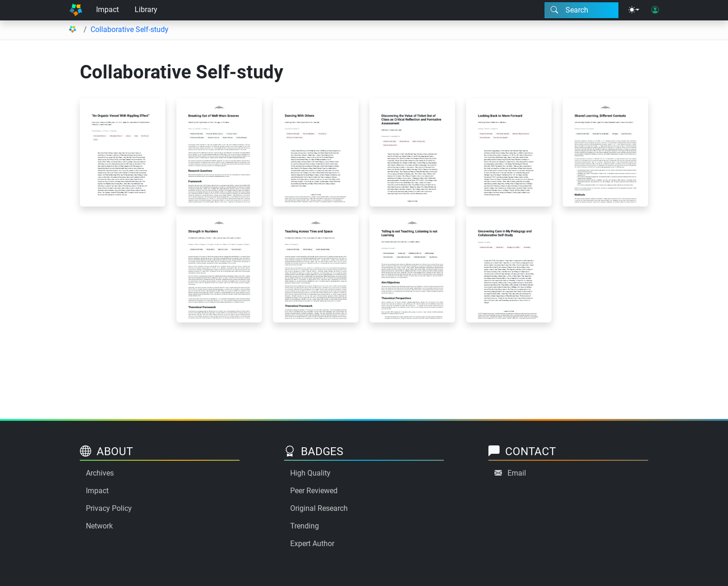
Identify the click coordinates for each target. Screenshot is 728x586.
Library (146, 10)
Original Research (319, 508)
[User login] (655, 10)
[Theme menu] (634, 10)
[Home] (76, 10)
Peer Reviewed (314, 491)
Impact (107, 10)
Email (517, 473)
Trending (305, 526)
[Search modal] (582, 10)
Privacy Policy (109, 508)
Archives (100, 473)
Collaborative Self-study (130, 29)
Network (99, 526)
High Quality (310, 473)
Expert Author (312, 544)
